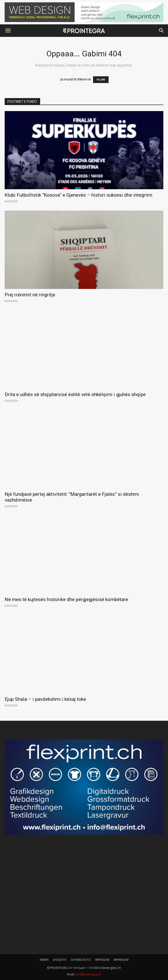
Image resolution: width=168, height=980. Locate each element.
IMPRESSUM (121, 960)
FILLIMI (101, 80)
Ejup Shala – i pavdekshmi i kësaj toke (45, 699)
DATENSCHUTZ (81, 960)
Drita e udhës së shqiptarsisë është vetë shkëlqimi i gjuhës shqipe (75, 394)
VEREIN (44, 960)
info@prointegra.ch (88, 974)
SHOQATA (60, 960)
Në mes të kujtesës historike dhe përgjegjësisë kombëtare (66, 599)
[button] (8, 31)
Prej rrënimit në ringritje (30, 295)
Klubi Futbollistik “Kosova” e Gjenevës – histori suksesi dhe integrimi (79, 195)
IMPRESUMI (102, 960)
